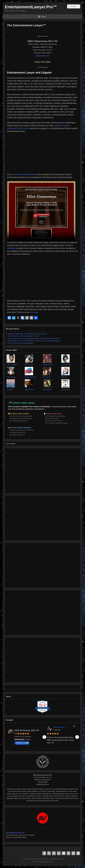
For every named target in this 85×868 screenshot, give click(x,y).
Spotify (78, 853)
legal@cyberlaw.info (43, 56)
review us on (22, 743)
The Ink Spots (66, 389)
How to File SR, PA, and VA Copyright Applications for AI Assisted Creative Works (34, 338)
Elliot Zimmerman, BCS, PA (27, 730)
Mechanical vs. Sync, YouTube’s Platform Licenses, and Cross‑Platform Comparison (35, 341)
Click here (11, 248)
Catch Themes (49, 862)
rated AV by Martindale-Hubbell (24, 174)
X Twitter (49, 853)
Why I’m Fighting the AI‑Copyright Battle (20, 343)
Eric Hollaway (59, 727)
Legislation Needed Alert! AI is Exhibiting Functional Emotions (27, 334)
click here (34, 312)
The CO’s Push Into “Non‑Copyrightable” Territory (23, 336)
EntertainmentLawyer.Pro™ (31, 7)
